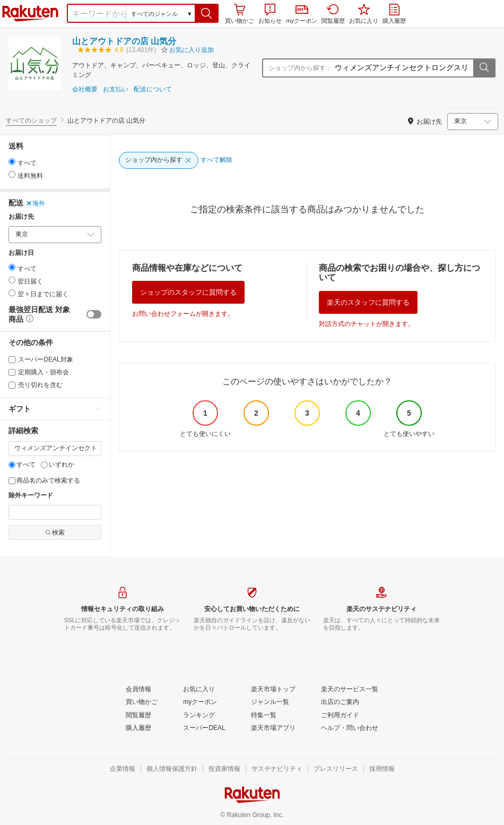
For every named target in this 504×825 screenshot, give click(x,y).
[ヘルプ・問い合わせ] (350, 728)
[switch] (94, 314)
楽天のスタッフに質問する (368, 302)
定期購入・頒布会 (39, 372)
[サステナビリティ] (277, 769)
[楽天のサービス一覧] (350, 690)
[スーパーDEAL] (204, 728)
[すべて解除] (216, 160)
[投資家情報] (224, 769)
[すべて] (12, 465)
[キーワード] (55, 449)
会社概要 (85, 89)
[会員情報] (138, 690)
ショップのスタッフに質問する (188, 292)
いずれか (58, 465)
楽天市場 (30, 13)
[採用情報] (382, 769)
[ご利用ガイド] (340, 716)
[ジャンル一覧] (270, 702)
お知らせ (270, 14)
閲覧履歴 (333, 14)
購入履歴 (394, 14)
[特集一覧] (264, 716)
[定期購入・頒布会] (12, 372)
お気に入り (364, 14)
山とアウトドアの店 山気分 (124, 41)
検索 (55, 532)
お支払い (116, 89)
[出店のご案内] (340, 702)
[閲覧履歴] (138, 716)
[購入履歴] (138, 728)
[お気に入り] (199, 690)
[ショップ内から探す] (159, 160)
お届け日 (21, 253)
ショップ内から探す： (300, 68)
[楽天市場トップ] (273, 690)
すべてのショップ (31, 121)
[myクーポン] (200, 702)
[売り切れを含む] (12, 385)
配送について (153, 89)
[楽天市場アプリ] (273, 728)
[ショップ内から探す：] (403, 68)
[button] (207, 13)
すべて (22, 465)
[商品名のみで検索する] (12, 481)
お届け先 (21, 217)
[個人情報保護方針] (172, 769)
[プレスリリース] (336, 769)
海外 (36, 203)
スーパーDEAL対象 (41, 359)
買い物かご (240, 14)
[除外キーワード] (55, 512)
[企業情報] (123, 769)
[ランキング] (199, 716)
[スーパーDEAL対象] (12, 360)
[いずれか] (44, 465)
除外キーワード (31, 496)
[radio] (12, 162)
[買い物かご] (142, 702)
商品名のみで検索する (44, 480)
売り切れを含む (36, 385)
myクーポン (302, 15)
